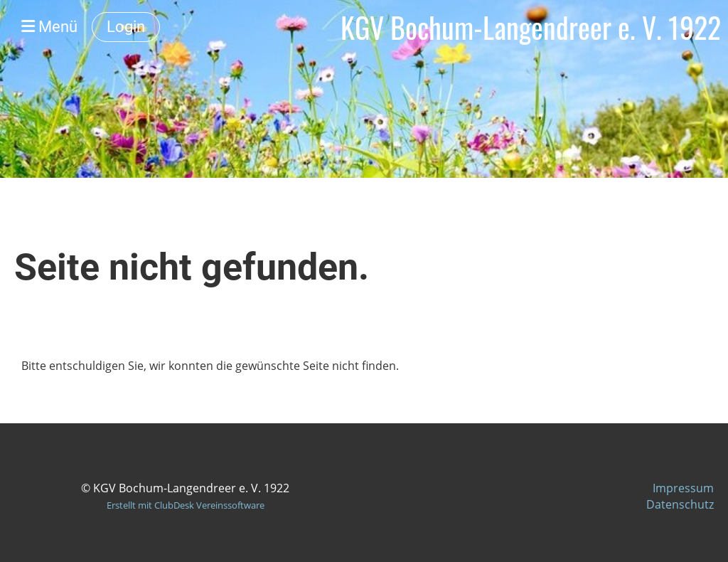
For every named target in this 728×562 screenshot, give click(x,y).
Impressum (683, 488)
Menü (49, 27)
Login (126, 27)
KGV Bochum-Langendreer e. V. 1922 (531, 27)
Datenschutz (680, 504)
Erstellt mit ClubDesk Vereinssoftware (186, 505)
